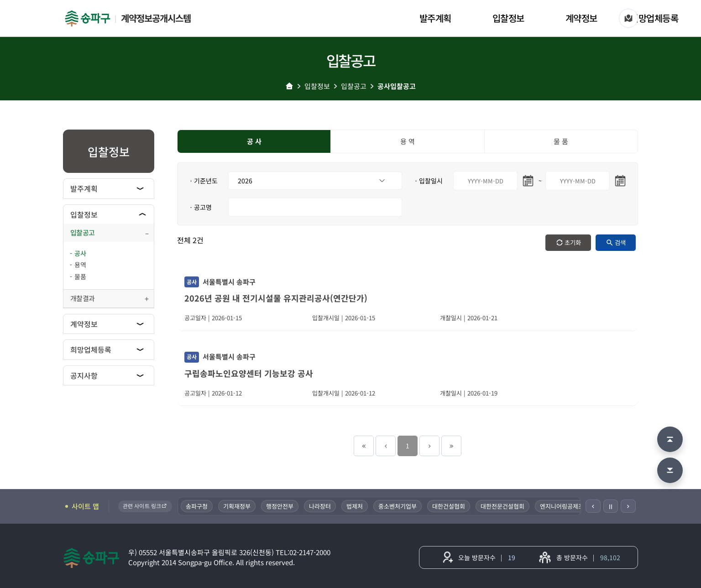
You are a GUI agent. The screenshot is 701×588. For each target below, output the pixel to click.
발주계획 (435, 18)
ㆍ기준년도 (203, 181)
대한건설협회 (449, 506)
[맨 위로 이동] (670, 439)
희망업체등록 (654, 18)
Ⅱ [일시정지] (611, 506)
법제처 (355, 506)
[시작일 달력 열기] (528, 181)
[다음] (628, 506)
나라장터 (320, 506)
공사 (80, 253)
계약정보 (581, 18)
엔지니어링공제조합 (565, 506)
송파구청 (197, 506)
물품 (80, 276)
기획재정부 (237, 506)
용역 (80, 265)
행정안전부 (280, 506)
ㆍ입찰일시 (428, 181)
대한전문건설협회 (502, 506)
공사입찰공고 (397, 86)
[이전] (593, 506)
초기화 (573, 242)
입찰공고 (354, 86)
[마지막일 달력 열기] (620, 181)
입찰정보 (508, 18)
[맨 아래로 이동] (670, 470)
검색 (620, 242)
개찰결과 (82, 298)
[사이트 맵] (628, 18)
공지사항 (84, 375)
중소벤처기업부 (398, 506)
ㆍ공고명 (200, 207)
